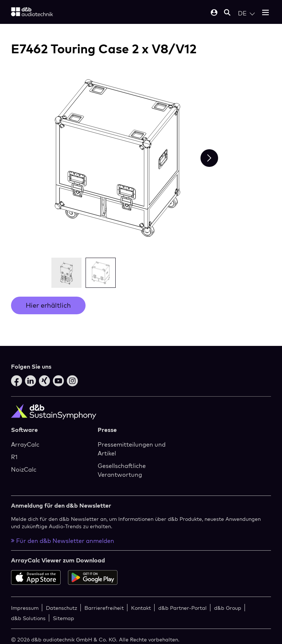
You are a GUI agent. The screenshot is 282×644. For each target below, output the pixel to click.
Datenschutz (62, 608)
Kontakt (141, 608)
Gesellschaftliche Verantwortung (122, 470)
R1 (14, 457)
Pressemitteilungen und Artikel (132, 449)
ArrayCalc (25, 444)
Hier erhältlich (48, 305)
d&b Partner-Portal (182, 608)
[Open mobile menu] (265, 13)
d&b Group (228, 608)
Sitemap (64, 618)
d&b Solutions (28, 618)
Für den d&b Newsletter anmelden (63, 541)
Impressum (25, 608)
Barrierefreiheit (104, 608)
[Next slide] (209, 158)
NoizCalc (24, 469)
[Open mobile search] (227, 13)
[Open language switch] (246, 13)
